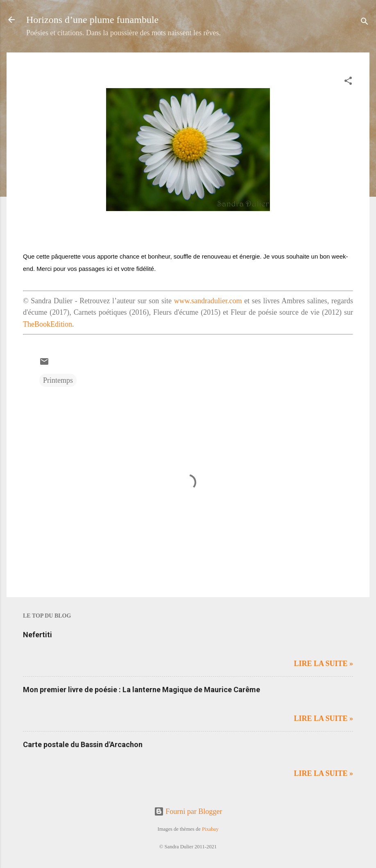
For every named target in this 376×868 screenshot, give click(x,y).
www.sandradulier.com (208, 301)
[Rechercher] (365, 22)
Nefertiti (37, 635)
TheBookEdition (48, 324)
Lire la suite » (323, 663)
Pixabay (210, 829)
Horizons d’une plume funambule (92, 20)
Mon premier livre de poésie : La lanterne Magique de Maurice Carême (142, 690)
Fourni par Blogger (188, 811)
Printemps (58, 380)
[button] (348, 82)
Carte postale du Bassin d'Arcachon (83, 744)
